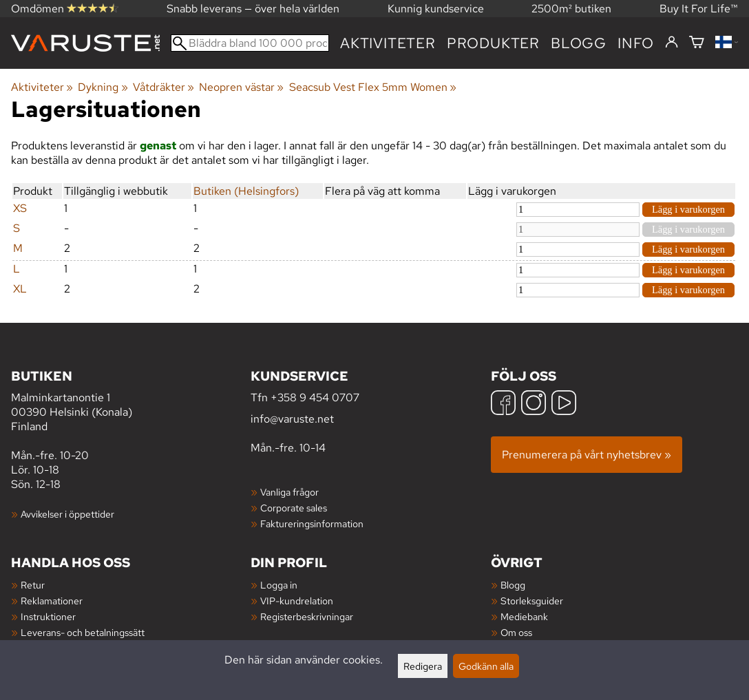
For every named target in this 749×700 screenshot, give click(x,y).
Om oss (516, 632)
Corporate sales (294, 508)
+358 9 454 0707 (315, 397)
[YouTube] (564, 404)
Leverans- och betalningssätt (83, 632)
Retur (33, 585)
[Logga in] (672, 43)
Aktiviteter (388, 43)
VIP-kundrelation (297, 601)
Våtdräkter (163, 87)
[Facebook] (503, 404)
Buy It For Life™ (699, 9)
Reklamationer (52, 601)
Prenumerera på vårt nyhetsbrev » (587, 455)
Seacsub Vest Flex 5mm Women (373, 87)
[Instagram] (534, 404)
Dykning (103, 87)
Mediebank (524, 616)
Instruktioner (48, 616)
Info (636, 43)
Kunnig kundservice (436, 9)
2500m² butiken (571, 9)
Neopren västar (241, 87)
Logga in (279, 585)
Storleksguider (532, 601)
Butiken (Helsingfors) (246, 191)
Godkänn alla (486, 666)
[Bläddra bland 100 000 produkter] (250, 43)
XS (20, 208)
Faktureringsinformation (312, 523)
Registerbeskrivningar (307, 616)
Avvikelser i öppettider (67, 514)
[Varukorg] (697, 43)
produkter (493, 43)
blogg (579, 43)
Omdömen (65, 9)
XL (20, 289)
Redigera (423, 666)
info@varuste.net (292, 419)
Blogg (513, 585)
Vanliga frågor (289, 492)
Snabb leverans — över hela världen (253, 9)
